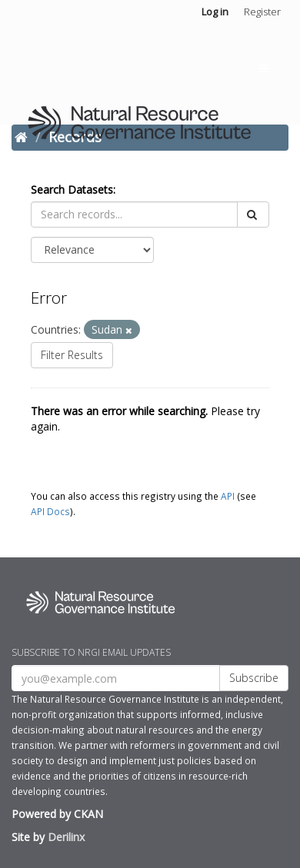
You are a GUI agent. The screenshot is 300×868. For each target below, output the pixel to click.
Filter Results (72, 355)
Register (262, 12)
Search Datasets (72, 190)
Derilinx (66, 837)
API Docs (50, 511)
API (228, 496)
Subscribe (254, 678)
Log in (215, 12)
